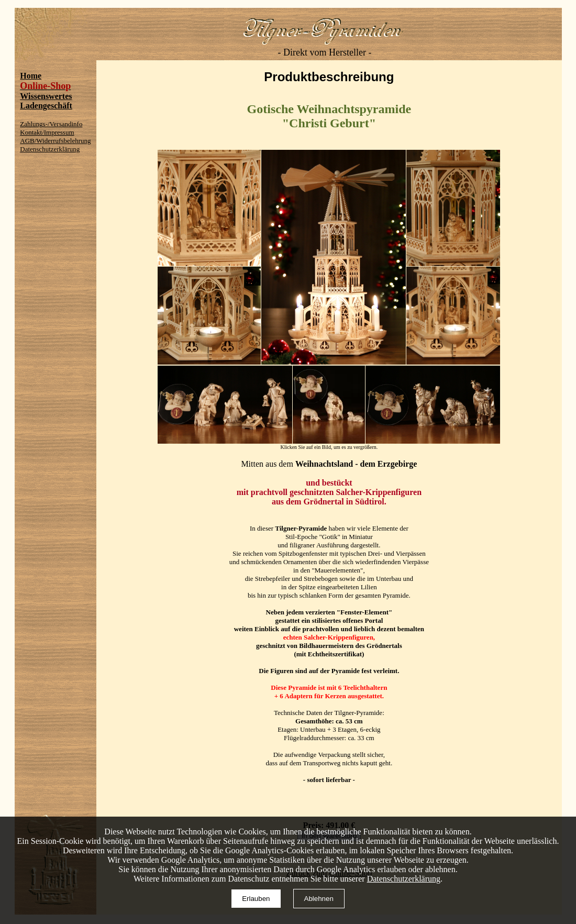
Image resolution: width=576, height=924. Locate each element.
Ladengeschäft (46, 106)
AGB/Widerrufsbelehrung (55, 141)
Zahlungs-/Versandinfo (51, 124)
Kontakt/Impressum (47, 132)
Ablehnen (319, 899)
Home (31, 76)
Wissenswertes (46, 96)
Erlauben (256, 899)
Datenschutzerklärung (50, 149)
